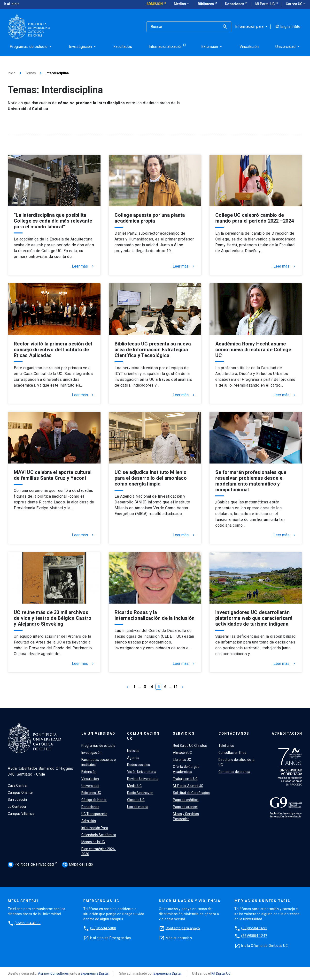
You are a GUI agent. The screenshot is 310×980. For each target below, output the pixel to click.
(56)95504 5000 (103, 928)
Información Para (95, 828)
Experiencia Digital (95, 973)
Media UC (134, 786)
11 (176, 687)
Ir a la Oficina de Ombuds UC (264, 945)
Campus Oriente (20, 793)
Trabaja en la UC (185, 779)
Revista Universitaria (143, 779)
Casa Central (18, 785)
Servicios (184, 733)
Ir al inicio (12, 4)
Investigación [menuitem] (83, 47)
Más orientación (179, 938)
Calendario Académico (99, 835)
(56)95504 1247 (254, 936)
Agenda (133, 758)
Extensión (89, 772)
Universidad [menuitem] (288, 47)
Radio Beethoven (140, 793)
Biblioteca (206, 4)
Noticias (133, 751)
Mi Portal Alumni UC (188, 786)
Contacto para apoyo (183, 928)
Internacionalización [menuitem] (166, 47)
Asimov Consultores (53, 973)
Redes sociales (139, 765)
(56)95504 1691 (254, 928)
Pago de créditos (186, 800)
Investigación (91, 753)
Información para (252, 27)
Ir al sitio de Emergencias (111, 938)
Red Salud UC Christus (190, 746)
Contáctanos (234, 733)
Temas (31, 73)
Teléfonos (226, 746)
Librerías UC (182, 760)
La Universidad (98, 733)
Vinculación (90, 779)
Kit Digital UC (221, 973)
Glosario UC (136, 800)
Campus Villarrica (21, 814)
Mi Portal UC (265, 4)
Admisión (155, 4)
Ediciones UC (91, 793)
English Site (288, 27)
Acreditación (287, 733)
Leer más (83, 266)
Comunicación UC (143, 736)
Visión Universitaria (142, 772)
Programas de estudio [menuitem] (31, 47)
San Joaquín (17, 800)
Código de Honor (94, 800)
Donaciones (235, 4)
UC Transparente (94, 814)
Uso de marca (138, 807)
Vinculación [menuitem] (249, 47)
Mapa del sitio (77, 864)
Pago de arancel (185, 807)
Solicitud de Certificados (191, 793)
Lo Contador (17, 807)
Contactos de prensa (234, 772)
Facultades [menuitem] (123, 47)
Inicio (12, 73)
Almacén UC (182, 753)
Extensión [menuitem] (212, 47)
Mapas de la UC (93, 842)
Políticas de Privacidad (31, 865)
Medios (182, 4)
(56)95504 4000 (28, 923)
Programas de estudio (98, 746)
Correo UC (296, 4)
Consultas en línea (232, 753)
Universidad (90, 786)
